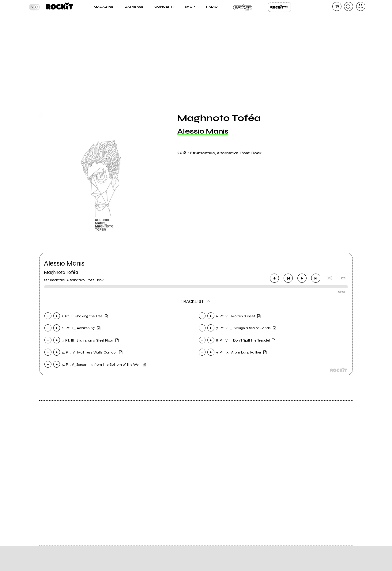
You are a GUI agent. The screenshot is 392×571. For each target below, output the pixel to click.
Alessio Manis (203, 131)
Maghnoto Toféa (61, 272)
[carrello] (337, 6)
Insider (243, 7)
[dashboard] (361, 6)
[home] (59, 7)
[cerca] (349, 6)
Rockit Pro (279, 7)
